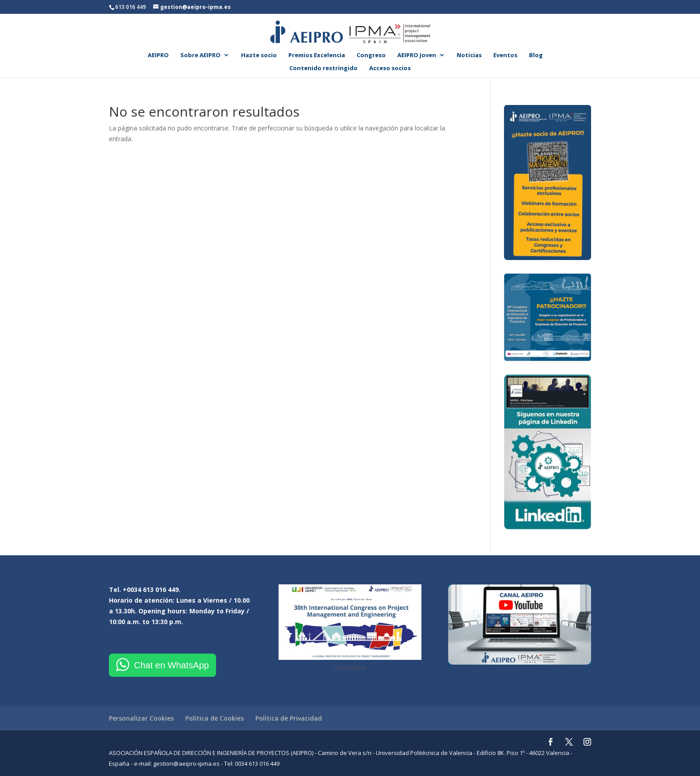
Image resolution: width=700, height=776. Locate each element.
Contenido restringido (323, 68)
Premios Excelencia (317, 55)
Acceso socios (390, 68)
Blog (536, 55)
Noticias (469, 55)
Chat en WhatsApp (171, 665)
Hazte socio (259, 55)
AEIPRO (158, 55)
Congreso (371, 55)
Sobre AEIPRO (200, 55)
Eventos (505, 55)
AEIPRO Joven (417, 55)
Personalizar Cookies (141, 718)
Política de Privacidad (289, 718)
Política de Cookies (215, 718)
